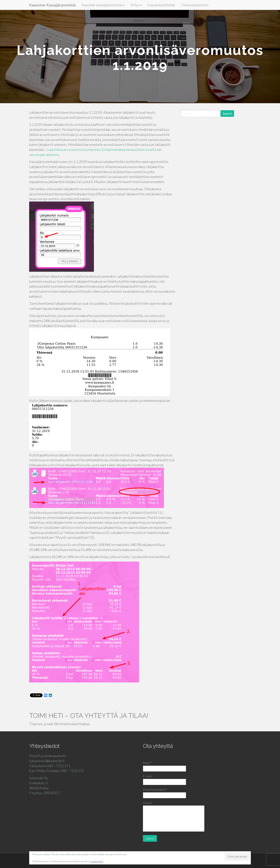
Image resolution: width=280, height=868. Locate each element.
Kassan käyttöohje (161, 5)
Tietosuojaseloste (195, 5)
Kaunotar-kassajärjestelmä (103, 5)
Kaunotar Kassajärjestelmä (52, 5)
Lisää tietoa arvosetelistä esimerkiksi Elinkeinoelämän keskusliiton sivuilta (101, 150)
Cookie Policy (97, 861)
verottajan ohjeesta (44, 155)
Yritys (136, 5)
